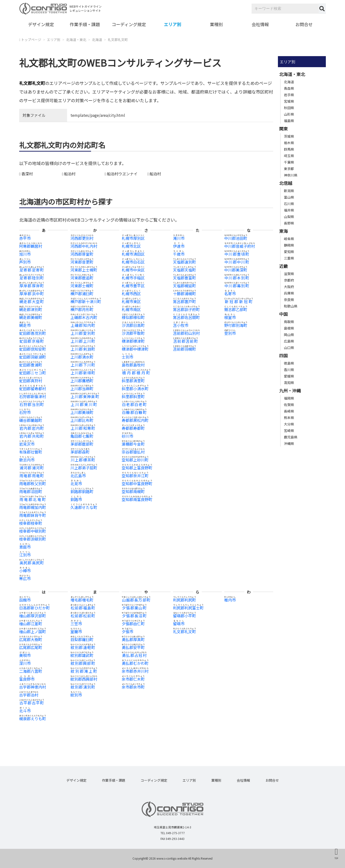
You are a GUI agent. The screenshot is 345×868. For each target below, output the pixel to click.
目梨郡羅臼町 (82, 639)
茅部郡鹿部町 (82, 444)
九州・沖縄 (290, 390)
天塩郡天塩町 (184, 270)
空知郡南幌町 (133, 491)
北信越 (286, 183)
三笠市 (76, 624)
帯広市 (25, 579)
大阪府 (289, 287)
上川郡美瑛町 (82, 412)
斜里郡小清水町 (135, 389)
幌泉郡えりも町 (33, 719)
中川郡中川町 (237, 262)
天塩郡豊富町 (184, 278)
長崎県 (289, 411)
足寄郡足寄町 (32, 270)
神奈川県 (291, 175)
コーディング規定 (129, 24)
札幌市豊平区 (133, 286)
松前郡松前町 (83, 616)
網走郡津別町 (31, 309)
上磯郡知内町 (83, 325)
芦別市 (25, 262)
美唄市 (25, 655)
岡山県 (289, 335)
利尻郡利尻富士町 (188, 608)
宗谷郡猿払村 (133, 452)
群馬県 (289, 149)
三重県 (289, 258)
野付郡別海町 (236, 325)
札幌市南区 (131, 309)
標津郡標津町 (133, 341)
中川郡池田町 (236, 238)
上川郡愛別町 (83, 333)
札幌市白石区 (133, 262)
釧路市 (76, 499)
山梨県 (289, 217)
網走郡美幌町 (31, 317)
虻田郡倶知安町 (33, 349)
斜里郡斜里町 (133, 396)
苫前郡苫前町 (185, 341)
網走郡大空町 (32, 301)
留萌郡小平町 (184, 616)
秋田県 (289, 108)
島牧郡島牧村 (133, 365)
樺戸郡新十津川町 (86, 301)
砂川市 (127, 436)
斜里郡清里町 (133, 381)
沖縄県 (289, 443)
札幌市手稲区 (133, 278)
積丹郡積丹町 (136, 373)
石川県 (289, 204)
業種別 (216, 24)
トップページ (31, 40)
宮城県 (289, 101)
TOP (336, 858)
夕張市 (127, 632)
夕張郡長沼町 (134, 616)
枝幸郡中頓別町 (33, 531)
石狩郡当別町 (32, 404)
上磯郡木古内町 (84, 317)
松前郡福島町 (83, 608)
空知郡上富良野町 (137, 468)
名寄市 (230, 294)
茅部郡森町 (80, 452)
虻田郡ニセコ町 (33, 373)
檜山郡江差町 (31, 624)
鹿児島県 (291, 437)
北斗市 (25, 711)
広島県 (289, 341)
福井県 (289, 210)
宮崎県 (289, 431)
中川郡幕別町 (237, 286)
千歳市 (179, 254)
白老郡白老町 (134, 404)
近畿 (283, 266)
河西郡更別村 (82, 238)
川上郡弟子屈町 (84, 468)
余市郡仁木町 (133, 679)
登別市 (230, 333)
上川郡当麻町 (82, 389)
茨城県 (289, 136)
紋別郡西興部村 (84, 679)
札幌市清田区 (133, 254)
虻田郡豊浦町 (31, 365)
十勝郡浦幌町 (184, 294)
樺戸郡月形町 (82, 309)
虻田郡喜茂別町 (33, 333)
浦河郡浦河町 (32, 468)
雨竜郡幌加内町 (33, 507)
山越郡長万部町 (136, 600)
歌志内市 (27, 460)
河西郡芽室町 (82, 254)
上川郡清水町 (82, 357)
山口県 (289, 348)
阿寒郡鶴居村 (31, 246)
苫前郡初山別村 (186, 333)
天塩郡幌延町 (184, 286)
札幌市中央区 (133, 270)
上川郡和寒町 (83, 428)
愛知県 (289, 252)
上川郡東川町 (84, 404)
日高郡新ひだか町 (34, 608)
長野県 (289, 223)
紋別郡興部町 (83, 663)
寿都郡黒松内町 (135, 420)
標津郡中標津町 (135, 349)
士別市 (127, 357)
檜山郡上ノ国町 (33, 632)
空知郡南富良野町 (137, 499)
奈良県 (289, 300)
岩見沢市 (27, 444)
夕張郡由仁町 (133, 624)
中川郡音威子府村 (240, 246)
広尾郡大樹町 (31, 639)
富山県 (289, 197)
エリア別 (172, 24)
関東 (283, 129)
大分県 (289, 424)
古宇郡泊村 (29, 695)
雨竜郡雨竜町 (32, 476)
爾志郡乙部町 (236, 309)
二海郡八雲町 (31, 671)
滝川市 (179, 238)
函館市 (25, 600)
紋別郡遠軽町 (83, 647)
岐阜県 (289, 239)
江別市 (25, 555)
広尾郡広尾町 (31, 647)
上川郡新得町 (83, 373)
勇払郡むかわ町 (135, 663)
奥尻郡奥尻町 (32, 563)
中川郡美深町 (236, 270)
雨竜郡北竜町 (33, 499)
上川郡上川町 (83, 341)
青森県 (289, 88)
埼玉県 (289, 156)
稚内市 (230, 600)
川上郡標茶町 (83, 460)
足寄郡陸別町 (32, 278)
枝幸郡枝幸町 (31, 523)
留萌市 (179, 624)
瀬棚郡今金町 (133, 444)
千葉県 (289, 162)
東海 (283, 231)
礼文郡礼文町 (118, 40)
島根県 (289, 328)
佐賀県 (289, 405)
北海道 (97, 40)
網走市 (25, 325)
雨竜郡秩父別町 (33, 484)
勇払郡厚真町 (133, 639)
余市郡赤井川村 (135, 671)
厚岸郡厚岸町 (32, 286)
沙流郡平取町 (133, 333)
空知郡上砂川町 (135, 460)
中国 (283, 314)
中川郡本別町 (237, 278)
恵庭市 (25, 547)
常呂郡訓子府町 (186, 309)
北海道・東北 (76, 40)
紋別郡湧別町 (83, 687)
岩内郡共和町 (32, 436)
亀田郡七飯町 (82, 436)
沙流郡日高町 (133, 325)
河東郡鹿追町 (82, 278)
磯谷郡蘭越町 (31, 420)
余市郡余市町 (133, 687)
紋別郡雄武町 (82, 655)
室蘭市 (76, 632)
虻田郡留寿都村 (33, 389)
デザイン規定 (41, 24)
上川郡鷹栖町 (82, 381)
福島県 (289, 121)
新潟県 (289, 191)
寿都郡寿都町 (133, 428)
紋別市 (76, 695)
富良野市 (27, 679)
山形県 (289, 114)
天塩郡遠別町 (184, 262)
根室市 (230, 317)
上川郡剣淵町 (83, 349)
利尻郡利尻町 (184, 600)
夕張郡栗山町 (134, 608)
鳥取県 (289, 322)
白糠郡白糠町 (134, 412)
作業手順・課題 (85, 24)
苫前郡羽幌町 (184, 349)
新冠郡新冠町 (239, 301)
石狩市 (25, 412)
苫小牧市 (181, 325)
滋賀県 (289, 274)
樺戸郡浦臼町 (82, 294)
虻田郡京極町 (32, 341)
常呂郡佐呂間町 (186, 317)
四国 (283, 355)
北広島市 (78, 476)
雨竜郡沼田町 (31, 491)
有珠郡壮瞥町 (31, 452)
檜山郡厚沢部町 (33, 616)
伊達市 (179, 246)
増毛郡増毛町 (82, 600)
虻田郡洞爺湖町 (33, 357)
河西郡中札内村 (84, 246)
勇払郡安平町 (133, 647)
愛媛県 (289, 376)
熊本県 (289, 418)
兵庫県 (289, 293)
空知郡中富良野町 (137, 484)
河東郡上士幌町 (84, 270)
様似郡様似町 (133, 317)
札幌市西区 (131, 294)
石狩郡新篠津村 (33, 396)
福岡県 (289, 398)
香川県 (289, 370)
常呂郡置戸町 (184, 301)
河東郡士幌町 (82, 286)
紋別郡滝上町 (84, 671)
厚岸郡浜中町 (32, 294)
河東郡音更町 (82, 262)
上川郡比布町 (82, 420)
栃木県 (289, 143)
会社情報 (260, 24)
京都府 (289, 280)
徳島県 (289, 363)
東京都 (289, 169)
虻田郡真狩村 (31, 381)
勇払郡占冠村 (134, 655)
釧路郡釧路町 (82, 491)
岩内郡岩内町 (32, 428)
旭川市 (25, 254)
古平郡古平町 (32, 703)
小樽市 (25, 571)
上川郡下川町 (83, 365)
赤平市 (25, 238)
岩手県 (289, 95)
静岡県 (289, 245)
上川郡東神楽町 (85, 396)
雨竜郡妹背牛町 (33, 515)
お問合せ (304, 24)
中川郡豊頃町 (237, 254)
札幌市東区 (131, 301)
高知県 (289, 383)
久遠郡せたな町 (84, 507)
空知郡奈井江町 (135, 476)
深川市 (25, 663)
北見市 (76, 484)
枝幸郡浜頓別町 (33, 539)
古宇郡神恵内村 (33, 687)
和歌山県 (291, 306)
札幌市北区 (131, 246)
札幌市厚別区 (133, 238)
